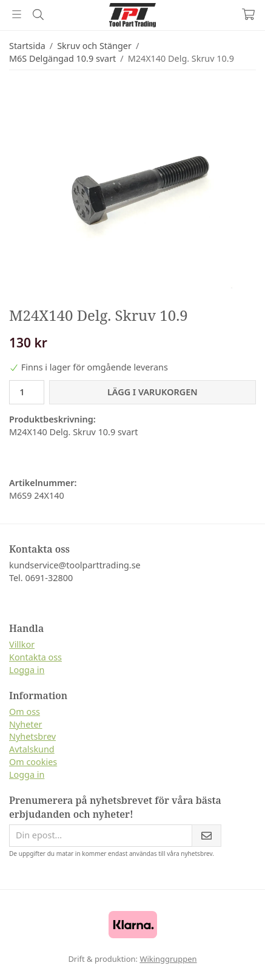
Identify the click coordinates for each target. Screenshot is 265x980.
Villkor (22, 644)
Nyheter (26, 724)
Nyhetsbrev (32, 736)
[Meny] (17, 14)
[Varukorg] (248, 14)
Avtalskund (32, 749)
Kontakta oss (35, 657)
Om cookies (33, 762)
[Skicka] (206, 836)
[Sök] (38, 15)
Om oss (25, 712)
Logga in (27, 670)
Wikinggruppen (168, 959)
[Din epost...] (100, 836)
